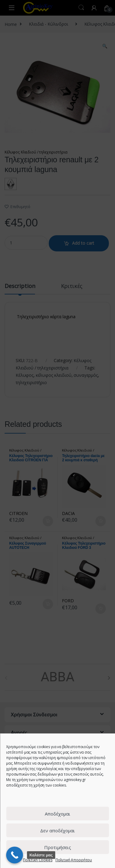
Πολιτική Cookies (38, 860)
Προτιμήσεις (58, 847)
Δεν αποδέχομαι (57, 830)
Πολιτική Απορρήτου (74, 860)
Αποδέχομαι (57, 814)
